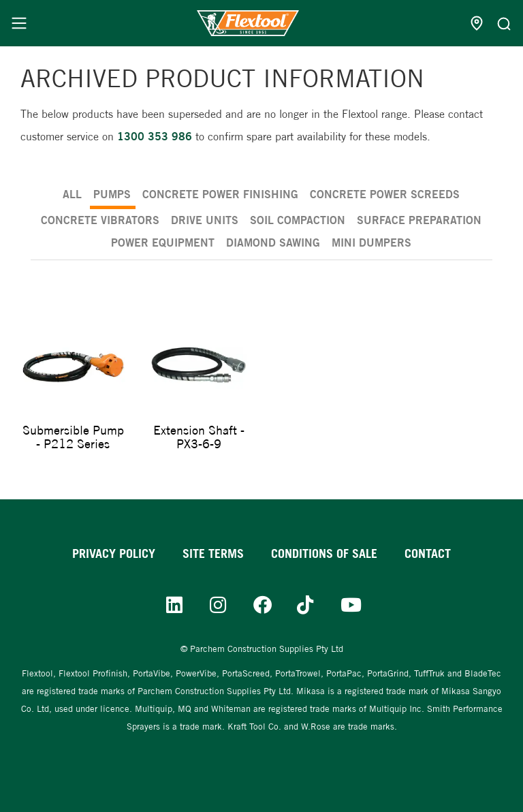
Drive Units (205, 220)
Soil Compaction (298, 220)
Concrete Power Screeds (385, 194)
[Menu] (19, 23)
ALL (72, 194)
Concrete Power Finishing (220, 194)
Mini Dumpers (371, 243)
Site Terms (213, 553)
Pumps (112, 194)
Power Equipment (163, 243)
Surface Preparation (419, 220)
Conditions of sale (324, 553)
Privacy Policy (114, 553)
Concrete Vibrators (100, 220)
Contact (428, 553)
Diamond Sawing (273, 243)
